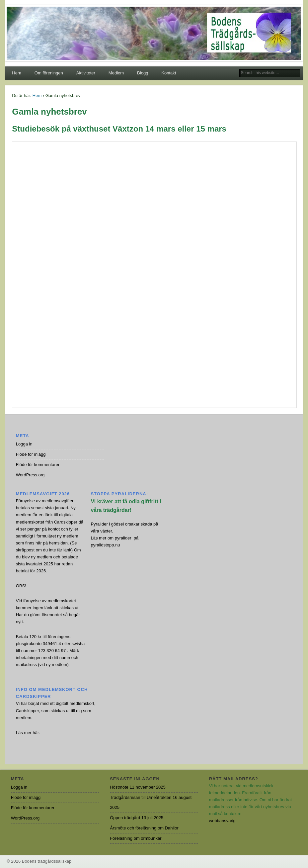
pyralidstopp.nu (105, 545)
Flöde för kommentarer (38, 465)
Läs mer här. (28, 733)
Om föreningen (49, 73)
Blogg (143, 73)
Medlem (116, 73)
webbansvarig (222, 821)
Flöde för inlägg (31, 454)
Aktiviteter (86, 73)
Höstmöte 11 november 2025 (138, 787)
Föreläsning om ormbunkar (136, 838)
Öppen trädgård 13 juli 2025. (137, 818)
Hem (16, 73)
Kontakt (169, 73)
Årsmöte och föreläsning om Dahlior (144, 828)
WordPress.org (30, 475)
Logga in (24, 444)
